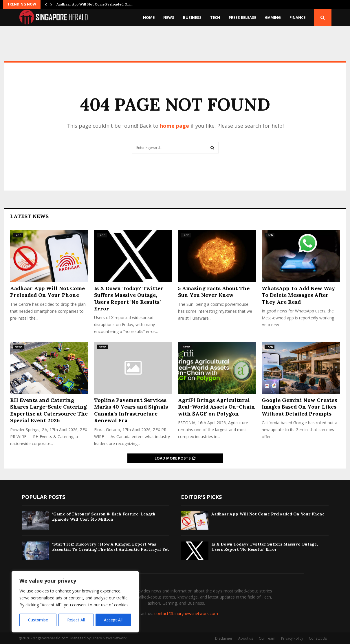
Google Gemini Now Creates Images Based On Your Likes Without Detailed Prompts (299, 407)
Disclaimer (224, 638)
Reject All (76, 620)
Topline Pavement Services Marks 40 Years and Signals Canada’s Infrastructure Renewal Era (131, 410)
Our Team (267, 638)
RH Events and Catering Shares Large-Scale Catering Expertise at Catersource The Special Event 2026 (49, 410)
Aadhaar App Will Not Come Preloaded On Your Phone (47, 292)
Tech (215, 17)
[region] (75, 602)
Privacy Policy (292, 638)
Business (192, 17)
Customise (38, 620)
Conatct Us (318, 638)
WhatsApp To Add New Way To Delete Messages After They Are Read (298, 295)
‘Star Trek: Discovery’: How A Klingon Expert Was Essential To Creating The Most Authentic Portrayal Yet (111, 547)
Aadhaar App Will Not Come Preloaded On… (95, 4)
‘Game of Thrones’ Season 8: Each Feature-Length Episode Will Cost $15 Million (104, 517)
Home (149, 17)
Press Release (242, 17)
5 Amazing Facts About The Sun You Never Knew (214, 292)
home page (174, 126)
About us (246, 638)
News (169, 17)
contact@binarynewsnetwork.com (186, 613)
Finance (297, 17)
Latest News (29, 216)
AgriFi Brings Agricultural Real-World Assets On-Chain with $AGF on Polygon (217, 407)
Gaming (273, 17)
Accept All (113, 620)
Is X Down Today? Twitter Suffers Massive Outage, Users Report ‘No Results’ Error (129, 298)
